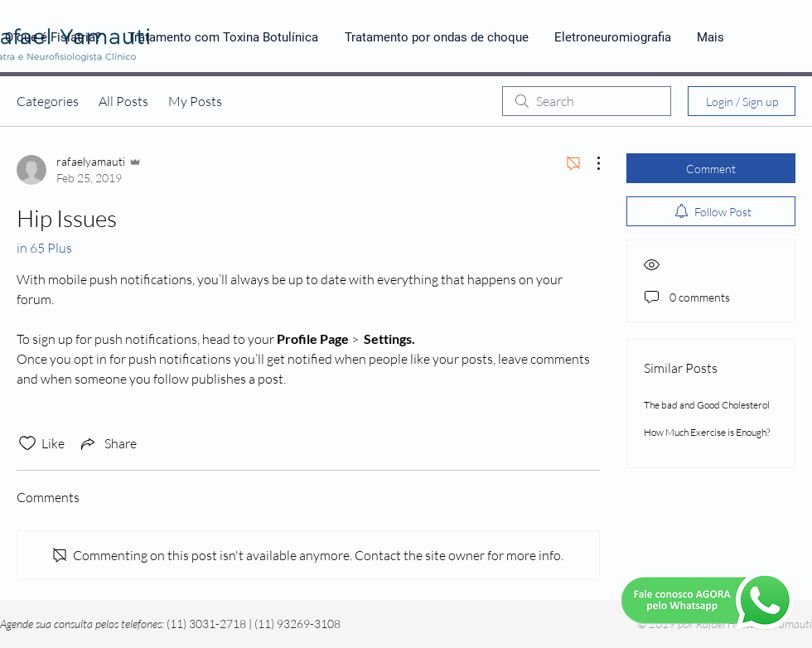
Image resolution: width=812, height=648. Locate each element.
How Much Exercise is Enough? (707, 432)
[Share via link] (107, 443)
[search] (587, 101)
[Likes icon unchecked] (27, 443)
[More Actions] (590, 163)
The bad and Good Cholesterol (707, 405)
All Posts (123, 101)
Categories (48, 101)
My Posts (195, 101)
